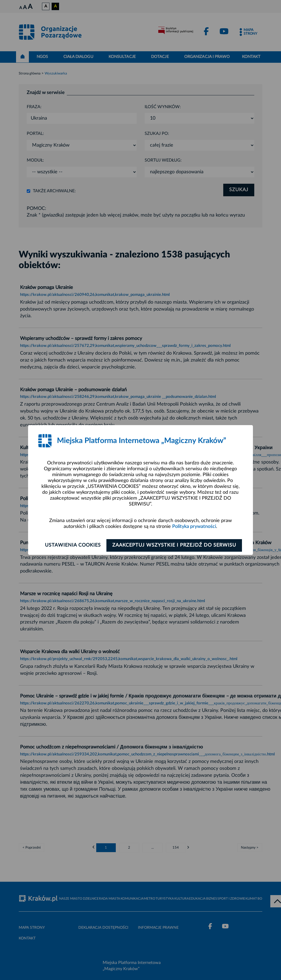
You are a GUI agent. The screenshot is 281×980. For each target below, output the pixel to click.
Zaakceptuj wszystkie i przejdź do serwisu (176, 545)
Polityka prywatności (194, 527)
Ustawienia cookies (71, 545)
